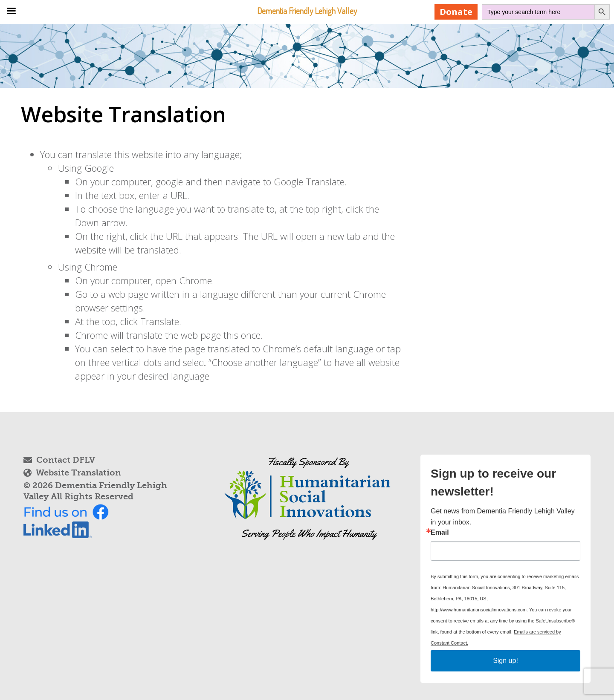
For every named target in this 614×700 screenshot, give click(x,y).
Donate (456, 12)
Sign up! (505, 661)
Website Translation (72, 473)
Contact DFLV (59, 460)
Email (440, 533)
